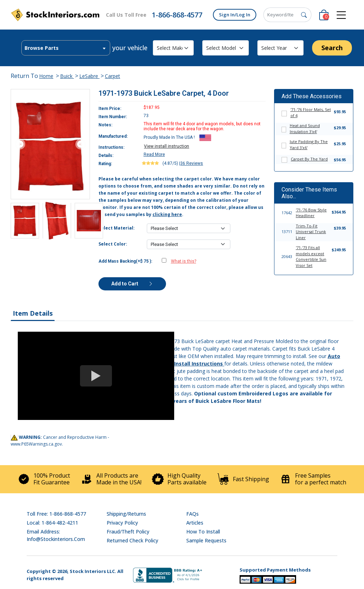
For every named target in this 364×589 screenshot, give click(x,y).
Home (46, 76)
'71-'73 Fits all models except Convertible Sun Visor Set (311, 256)
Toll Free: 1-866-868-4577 (56, 514)
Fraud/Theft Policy (128, 532)
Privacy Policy (122, 523)
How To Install (203, 532)
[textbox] (66, 48)
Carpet (113, 76)
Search (332, 48)
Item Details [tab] (33, 313)
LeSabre (89, 76)
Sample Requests (206, 540)
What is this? (184, 261)
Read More (154, 154)
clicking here (167, 214)
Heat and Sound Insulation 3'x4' (305, 128)
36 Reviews (192, 163)
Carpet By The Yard (309, 159)
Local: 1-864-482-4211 (52, 523)
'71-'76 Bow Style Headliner (311, 213)
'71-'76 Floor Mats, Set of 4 (311, 112)
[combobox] (66, 48)
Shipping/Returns (126, 514)
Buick (67, 76)
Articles (195, 523)
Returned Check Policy (132, 540)
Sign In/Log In (235, 15)
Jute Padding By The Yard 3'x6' (309, 144)
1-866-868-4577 (177, 15)
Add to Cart (132, 284)
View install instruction (167, 146)
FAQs (192, 514)
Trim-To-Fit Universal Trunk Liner (311, 232)
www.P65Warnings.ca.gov (36, 444)
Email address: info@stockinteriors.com (56, 535)
